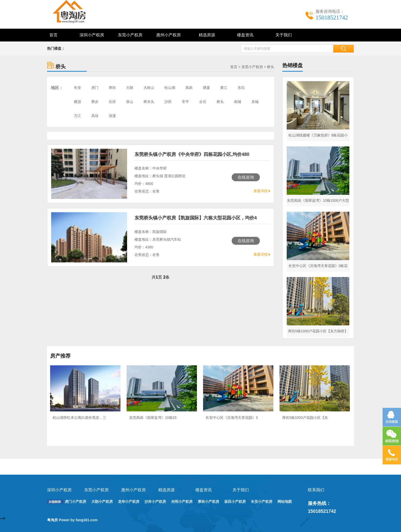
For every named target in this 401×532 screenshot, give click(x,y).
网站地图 (285, 502)
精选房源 (207, 35)
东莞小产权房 (130, 35)
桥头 (271, 67)
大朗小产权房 (102, 502)
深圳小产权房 (92, 35)
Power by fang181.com (79, 520)
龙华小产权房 (129, 502)
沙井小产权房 (155, 502)
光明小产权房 (182, 502)
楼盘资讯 (245, 35)
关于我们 (284, 35)
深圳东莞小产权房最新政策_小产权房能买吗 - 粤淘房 (75, 12)
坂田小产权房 (235, 502)
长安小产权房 (262, 502)
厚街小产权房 (208, 502)
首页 (53, 35)
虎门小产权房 (75, 502)
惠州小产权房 (169, 35)
